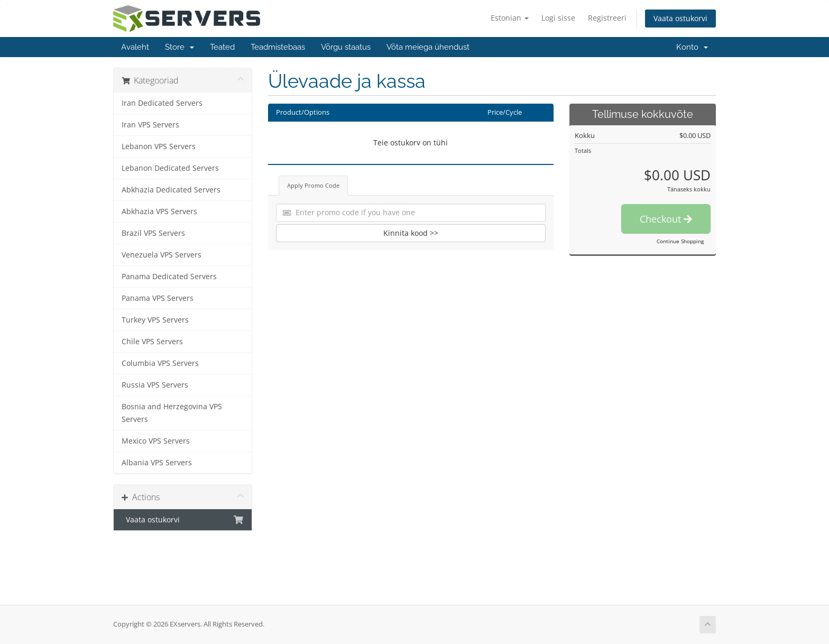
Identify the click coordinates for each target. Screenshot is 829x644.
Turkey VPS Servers (155, 320)
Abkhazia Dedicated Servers (171, 190)
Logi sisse (558, 18)
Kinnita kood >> (411, 233)
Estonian (510, 18)
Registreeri (607, 18)
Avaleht (135, 47)
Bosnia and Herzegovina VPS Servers (172, 413)
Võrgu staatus (346, 47)
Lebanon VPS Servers (159, 146)
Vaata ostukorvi (680, 18)
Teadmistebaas (278, 47)
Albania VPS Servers (157, 463)
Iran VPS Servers (150, 125)
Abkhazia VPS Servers (159, 211)
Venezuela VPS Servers (162, 255)
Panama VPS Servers (158, 298)
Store (179, 47)
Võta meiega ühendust (428, 47)
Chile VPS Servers (152, 342)
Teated (222, 47)
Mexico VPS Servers (156, 441)
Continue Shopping (680, 241)
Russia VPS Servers (155, 385)
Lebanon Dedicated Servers (170, 168)
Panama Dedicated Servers (169, 277)
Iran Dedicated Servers (162, 103)
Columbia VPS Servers (160, 363)
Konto (692, 47)
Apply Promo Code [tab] (313, 185)
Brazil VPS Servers (153, 233)
